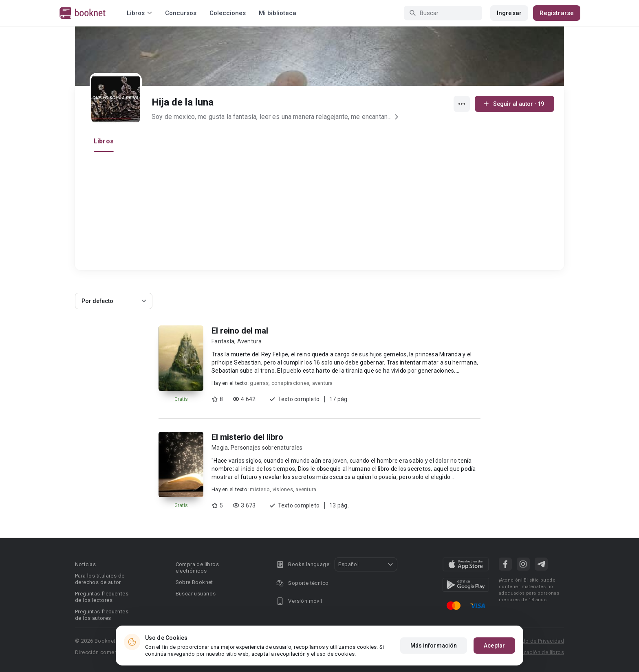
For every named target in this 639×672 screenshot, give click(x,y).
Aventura (250, 341)
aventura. (306, 489)
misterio (260, 489)
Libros (104, 141)
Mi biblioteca (278, 13)
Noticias (85, 564)
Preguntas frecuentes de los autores (102, 615)
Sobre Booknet (194, 582)
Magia (220, 448)
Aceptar (494, 646)
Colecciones (228, 13)
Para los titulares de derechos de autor (100, 579)
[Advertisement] (322, 213)
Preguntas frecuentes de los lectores (102, 597)
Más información (434, 646)
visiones (283, 489)
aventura (323, 383)
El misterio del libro (247, 437)
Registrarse (557, 13)
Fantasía (223, 341)
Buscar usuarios (196, 594)
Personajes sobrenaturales (267, 448)
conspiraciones (291, 383)
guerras (259, 383)
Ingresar (509, 13)
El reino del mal (240, 331)
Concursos (181, 13)
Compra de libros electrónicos (197, 568)
